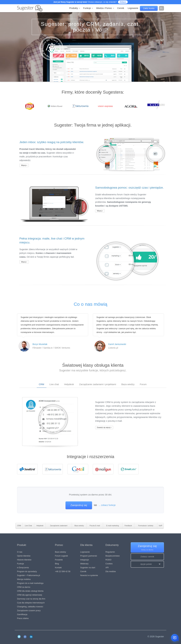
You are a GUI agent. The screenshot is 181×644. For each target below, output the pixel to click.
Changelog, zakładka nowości (30, 607)
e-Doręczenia (23, 568)
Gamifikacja (22, 614)
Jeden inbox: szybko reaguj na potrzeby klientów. (52, 142)
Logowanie (85, 552)
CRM (41, 384)
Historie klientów (24, 560)
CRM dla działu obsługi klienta (30, 591)
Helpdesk (69, 384)
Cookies (109, 564)
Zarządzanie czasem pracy (29, 611)
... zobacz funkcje (107, 505)
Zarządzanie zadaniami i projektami (98, 384)
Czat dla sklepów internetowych (31, 603)
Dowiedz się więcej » (104, 428)
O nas (20, 552)
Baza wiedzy (128, 384)
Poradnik (59, 560)
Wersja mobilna (24, 579)
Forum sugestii (62, 556)
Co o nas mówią (90, 304)
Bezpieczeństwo (113, 556)
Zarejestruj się (79, 505)
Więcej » (24, 165)
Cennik (121, 8)
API (107, 568)
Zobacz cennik (147, 557)
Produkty (75, 8)
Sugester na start (88, 568)
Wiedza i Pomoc (105, 8)
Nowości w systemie (89, 575)
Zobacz (123, 2)
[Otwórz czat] (175, 638)
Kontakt (58, 568)
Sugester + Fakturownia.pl (29, 575)
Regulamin (110, 552)
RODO (108, 560)
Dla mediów (111, 572)
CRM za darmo (24, 587)
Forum (143, 384)
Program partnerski (89, 556)
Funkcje (88, 8)
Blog (57, 564)
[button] (147, 564)
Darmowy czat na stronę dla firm (31, 599)
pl (161, 8)
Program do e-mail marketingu (30, 583)
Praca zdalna (23, 618)
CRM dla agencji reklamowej (30, 595)
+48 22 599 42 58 (63, 572)
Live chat (54, 384)
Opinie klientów (24, 556)
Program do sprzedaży (27, 572)
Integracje (84, 560)
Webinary (84, 564)
